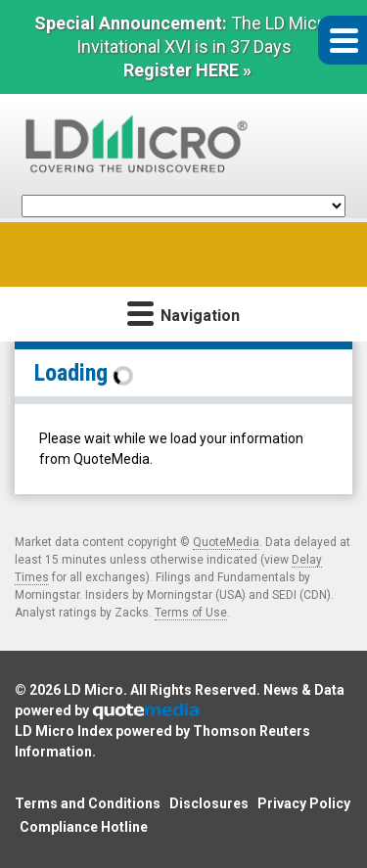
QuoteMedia (226, 542)
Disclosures (209, 803)
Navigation (183, 313)
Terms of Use (191, 613)
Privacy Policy (304, 803)
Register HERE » (187, 70)
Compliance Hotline (84, 827)
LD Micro (93, 690)
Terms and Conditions (88, 803)
